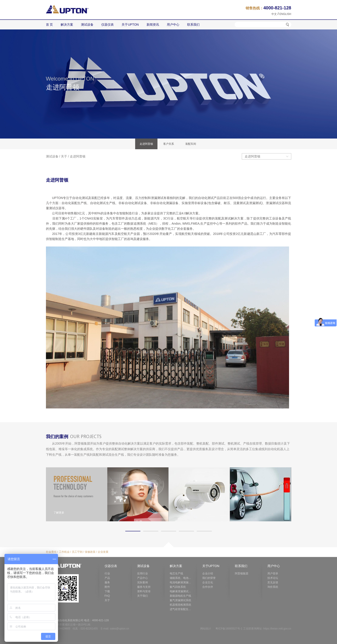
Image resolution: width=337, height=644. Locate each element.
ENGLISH (285, 14)
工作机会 (64, 552)
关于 (64, 156)
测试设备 (52, 156)
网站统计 (206, 629)
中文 (274, 14)
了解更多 (59, 513)
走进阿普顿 (78, 156)
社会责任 (51, 552)
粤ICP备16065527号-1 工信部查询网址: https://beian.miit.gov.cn (253, 629)
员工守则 (77, 552)
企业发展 (103, 552)
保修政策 (90, 552)
